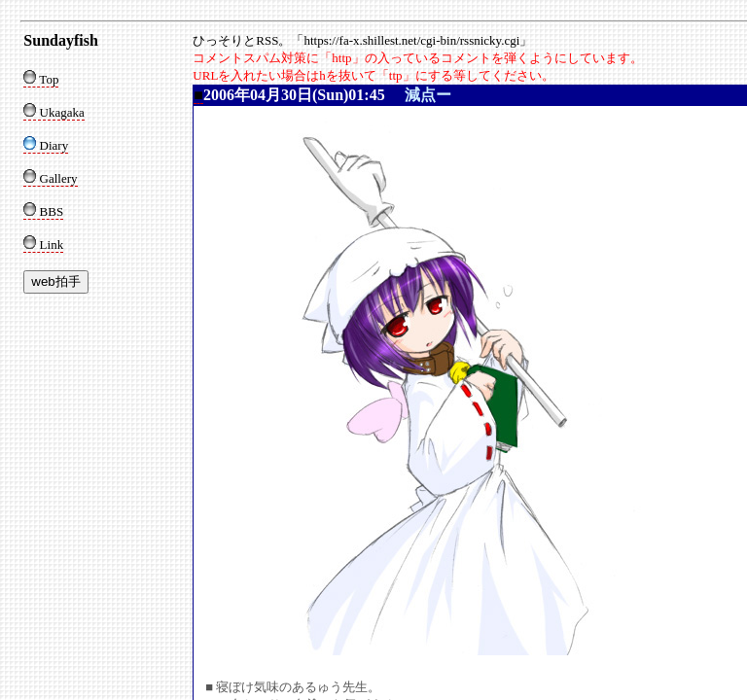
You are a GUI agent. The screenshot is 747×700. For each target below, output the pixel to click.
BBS (43, 211)
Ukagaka (53, 112)
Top (41, 79)
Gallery (50, 178)
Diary (46, 145)
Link (43, 245)
